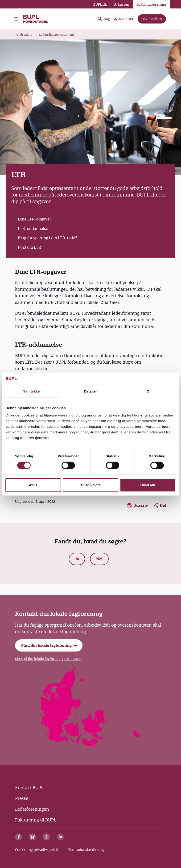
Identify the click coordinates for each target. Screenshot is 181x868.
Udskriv (137, 505)
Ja (77, 559)
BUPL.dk (100, 4)
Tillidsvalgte (24, 35)
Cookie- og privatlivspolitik (37, 850)
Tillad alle (148, 485)
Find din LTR (29, 247)
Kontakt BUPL (29, 787)
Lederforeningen (32, 809)
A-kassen (122, 4)
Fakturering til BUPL (36, 820)
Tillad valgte (90, 485)
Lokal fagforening (151, 4)
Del (160, 505)
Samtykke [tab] (31, 391)
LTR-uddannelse (33, 228)
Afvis (33, 485)
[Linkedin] (60, 837)
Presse (22, 798)
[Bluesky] (33, 837)
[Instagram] (46, 837)
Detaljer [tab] (90, 391)
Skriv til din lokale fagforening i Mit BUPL (48, 659)
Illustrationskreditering (86, 850)
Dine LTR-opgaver (34, 219)
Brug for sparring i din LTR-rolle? (47, 238)
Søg (103, 19)
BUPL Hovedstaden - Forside (36, 19)
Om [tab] (150, 391)
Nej (99, 559)
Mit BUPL (124, 19)
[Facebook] (19, 837)
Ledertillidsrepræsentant (57, 35)
